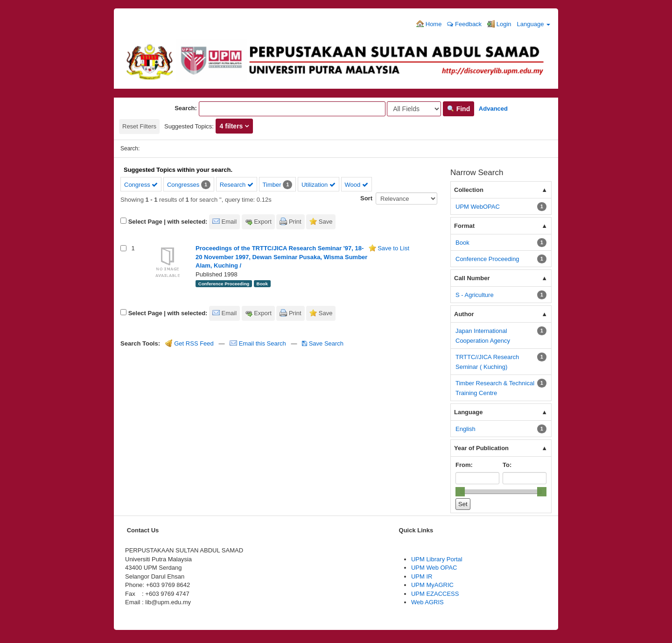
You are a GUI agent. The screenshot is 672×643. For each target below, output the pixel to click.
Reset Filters (139, 126)
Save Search (323, 343)
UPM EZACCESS (435, 594)
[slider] (460, 492)
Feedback (464, 24)
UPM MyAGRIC (432, 585)
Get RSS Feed (189, 343)
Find (458, 109)
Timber (272, 185)
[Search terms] (292, 109)
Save (326, 222)
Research (237, 185)
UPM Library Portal (437, 559)
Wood (357, 185)
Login (499, 24)
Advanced (493, 109)
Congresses (183, 185)
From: (464, 465)
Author (464, 314)
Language (534, 24)
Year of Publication (481, 448)
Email (229, 222)
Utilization (318, 185)
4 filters (232, 126)
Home (429, 24)
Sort (366, 198)
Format (464, 226)
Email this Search (259, 343)
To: (507, 465)
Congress (141, 185)
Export (263, 222)
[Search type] (414, 109)
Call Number (472, 278)
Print (295, 222)
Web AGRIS (427, 602)
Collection (469, 190)
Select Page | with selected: (168, 222)
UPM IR (422, 576)
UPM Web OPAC (434, 568)
